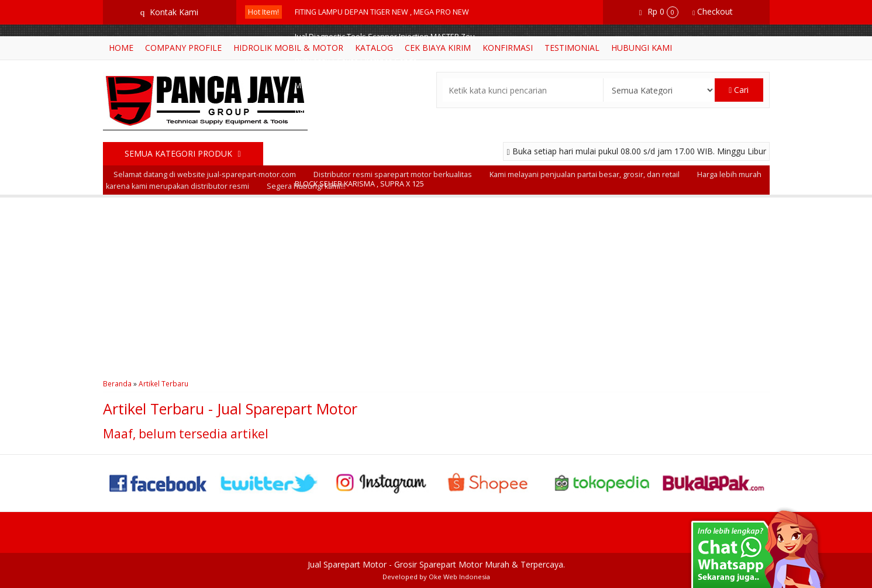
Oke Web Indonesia (459, 577)
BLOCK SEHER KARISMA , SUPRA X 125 (359, 184)
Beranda (117, 383)
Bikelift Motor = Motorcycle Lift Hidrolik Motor (372, 135)
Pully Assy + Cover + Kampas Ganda (356, 61)
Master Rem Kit (321, 86)
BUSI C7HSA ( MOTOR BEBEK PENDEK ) (360, 159)
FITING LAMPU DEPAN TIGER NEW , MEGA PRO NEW (382, 12)
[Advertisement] (436, 285)
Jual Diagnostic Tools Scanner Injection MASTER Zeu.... (388, 37)
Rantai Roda (316, 110)
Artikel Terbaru (163, 383)
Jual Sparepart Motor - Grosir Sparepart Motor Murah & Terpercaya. (436, 564)
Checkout (713, 11)
